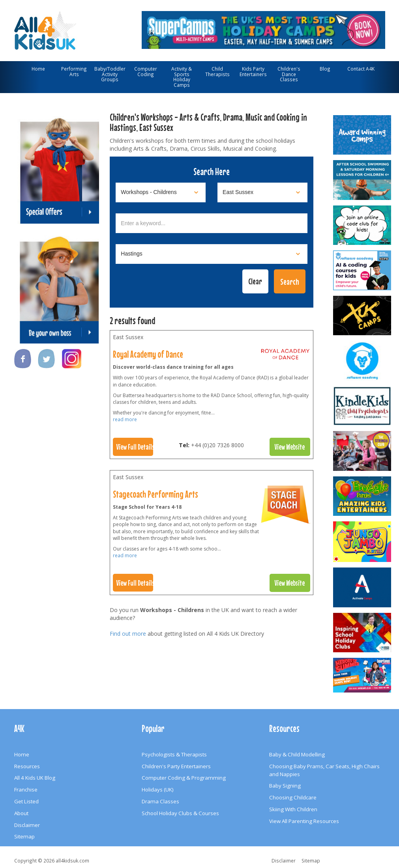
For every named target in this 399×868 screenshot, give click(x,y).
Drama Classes (160, 801)
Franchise (26, 790)
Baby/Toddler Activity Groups (110, 74)
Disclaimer (27, 825)
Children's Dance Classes (289, 74)
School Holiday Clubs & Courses (180, 813)
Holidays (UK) (158, 790)
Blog (325, 69)
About (21, 813)
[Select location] (262, 192)
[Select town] (212, 254)
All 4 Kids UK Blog (35, 778)
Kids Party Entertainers (253, 71)
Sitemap (24, 836)
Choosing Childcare (293, 797)
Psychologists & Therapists (174, 754)
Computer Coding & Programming (184, 778)
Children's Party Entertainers (176, 766)
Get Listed (26, 801)
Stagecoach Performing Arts (155, 494)
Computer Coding (146, 71)
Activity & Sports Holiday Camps (182, 77)
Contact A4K (361, 69)
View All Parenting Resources (304, 821)
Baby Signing (285, 786)
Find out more (128, 634)
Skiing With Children (293, 809)
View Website (290, 447)
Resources (27, 766)
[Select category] (161, 192)
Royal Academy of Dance (148, 354)
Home (38, 69)
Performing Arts (74, 71)
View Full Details (135, 447)
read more (125, 419)
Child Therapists (217, 71)
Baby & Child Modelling (297, 754)
